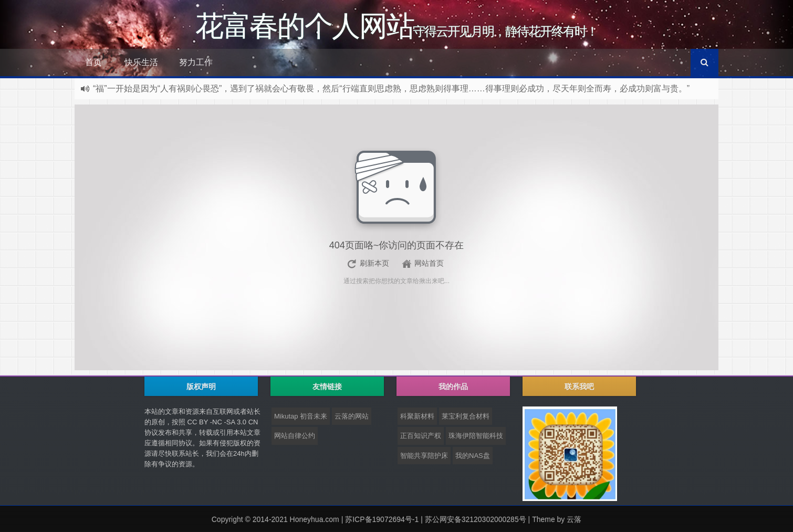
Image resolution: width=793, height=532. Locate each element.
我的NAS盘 (473, 456)
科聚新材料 (417, 416)
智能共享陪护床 (424, 456)
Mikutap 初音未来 (301, 416)
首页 (93, 62)
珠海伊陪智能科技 (476, 436)
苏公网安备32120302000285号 (476, 519)
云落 (574, 519)
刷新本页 (374, 263)
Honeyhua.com (315, 519)
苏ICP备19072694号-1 (382, 519)
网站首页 (429, 263)
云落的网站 (352, 416)
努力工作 (196, 62)
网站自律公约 (295, 436)
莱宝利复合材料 (466, 416)
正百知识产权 (421, 436)
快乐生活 (141, 62)
